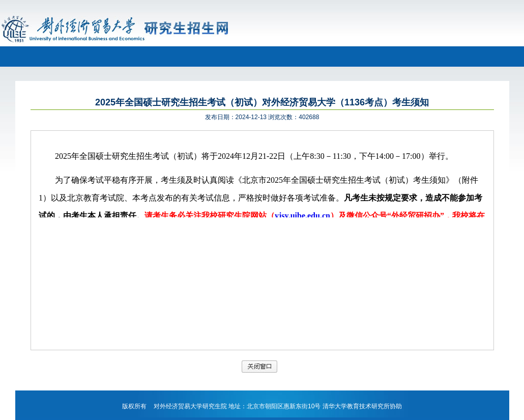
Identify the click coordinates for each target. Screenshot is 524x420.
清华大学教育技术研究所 (356, 406)
